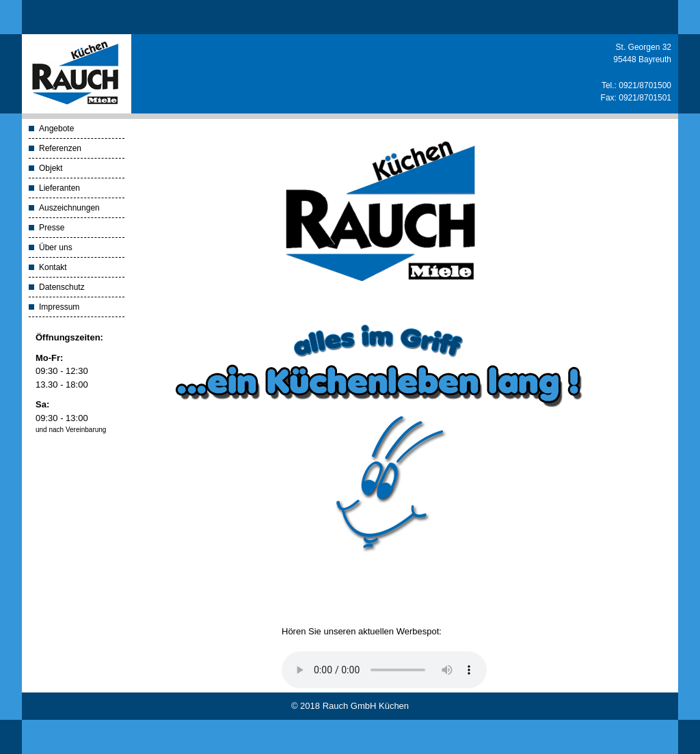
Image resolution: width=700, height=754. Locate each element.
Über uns (56, 247)
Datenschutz (62, 287)
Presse (52, 228)
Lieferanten (59, 188)
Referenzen (60, 148)
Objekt (51, 168)
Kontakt (53, 267)
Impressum (59, 307)
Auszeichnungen (69, 208)
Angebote (56, 129)
